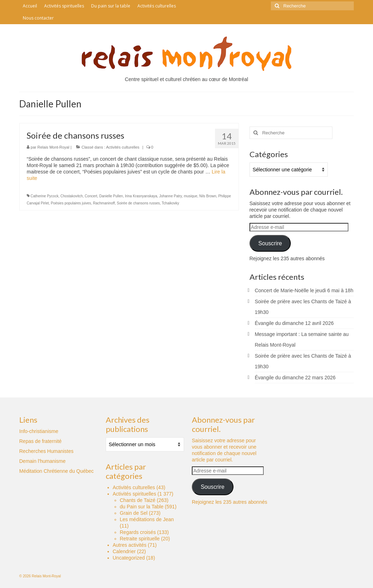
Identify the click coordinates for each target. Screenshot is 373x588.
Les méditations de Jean (147, 519)
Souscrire (270, 243)
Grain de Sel (134, 513)
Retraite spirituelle (140, 539)
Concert (91, 196)
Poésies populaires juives (71, 203)
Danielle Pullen (111, 196)
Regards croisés (138, 532)
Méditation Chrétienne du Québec (56, 471)
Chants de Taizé (138, 500)
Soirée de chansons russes (138, 203)
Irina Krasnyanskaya (141, 196)
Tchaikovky (170, 203)
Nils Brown (208, 196)
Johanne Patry (170, 196)
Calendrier (124, 551)
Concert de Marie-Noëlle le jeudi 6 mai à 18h (304, 290)
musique (190, 196)
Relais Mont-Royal (53, 147)
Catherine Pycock (44, 196)
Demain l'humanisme (42, 461)
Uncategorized (129, 558)
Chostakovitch (72, 196)
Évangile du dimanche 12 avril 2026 (294, 323)
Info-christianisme (39, 431)
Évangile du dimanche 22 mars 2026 (295, 378)
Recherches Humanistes (46, 451)
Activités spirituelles (135, 494)
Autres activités (130, 545)
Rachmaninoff (104, 203)
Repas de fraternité (40, 441)
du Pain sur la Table (142, 507)
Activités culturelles (123, 147)
